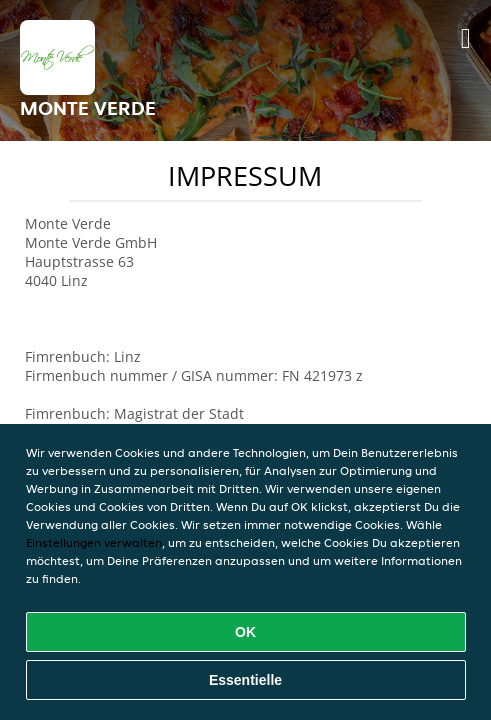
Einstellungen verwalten (94, 542)
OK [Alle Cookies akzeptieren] (245, 632)
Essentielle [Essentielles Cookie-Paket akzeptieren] (245, 680)
